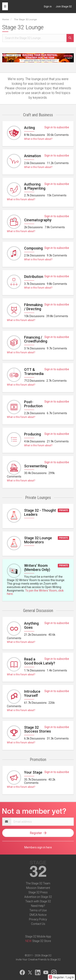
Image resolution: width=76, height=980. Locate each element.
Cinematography (38, 220)
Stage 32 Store (42, 941)
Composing (33, 248)
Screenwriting (36, 466)
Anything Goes (31, 625)
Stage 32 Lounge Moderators (38, 540)
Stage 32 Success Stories (37, 729)
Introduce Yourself (32, 693)
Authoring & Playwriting (35, 186)
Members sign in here (38, 847)
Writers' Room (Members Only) (37, 568)
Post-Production (33, 404)
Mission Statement (38, 888)
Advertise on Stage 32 (38, 897)
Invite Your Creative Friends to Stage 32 (38, 959)
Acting (29, 128)
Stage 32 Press (38, 892)
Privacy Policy (38, 919)
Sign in (48, 6)
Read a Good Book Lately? (40, 661)
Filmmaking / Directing (33, 307)
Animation (33, 156)
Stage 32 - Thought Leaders (40, 512)
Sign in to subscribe (57, 127)
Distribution (34, 277)
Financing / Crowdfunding (36, 339)
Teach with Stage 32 (38, 901)
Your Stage (33, 772)
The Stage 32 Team (38, 883)
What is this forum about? (38, 139)
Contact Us (38, 924)
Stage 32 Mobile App (38, 936)
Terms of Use (38, 910)
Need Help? (38, 906)
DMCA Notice (38, 915)
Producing (33, 434)
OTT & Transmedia (34, 372)
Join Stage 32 (64, 6)
